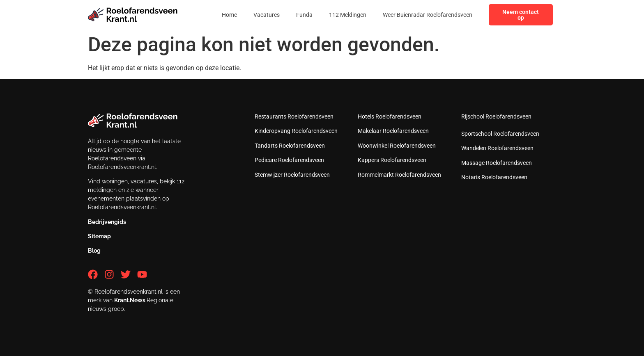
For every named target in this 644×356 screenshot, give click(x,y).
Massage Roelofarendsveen (497, 163)
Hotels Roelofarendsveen (390, 116)
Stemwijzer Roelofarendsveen (292, 175)
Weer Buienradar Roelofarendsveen (428, 15)
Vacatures (267, 15)
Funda (304, 15)
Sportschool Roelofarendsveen (500, 134)
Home (229, 15)
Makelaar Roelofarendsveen (393, 131)
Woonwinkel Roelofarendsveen (397, 146)
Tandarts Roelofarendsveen (290, 146)
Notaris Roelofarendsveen (494, 177)
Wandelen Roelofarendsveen (497, 148)
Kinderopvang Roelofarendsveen (296, 131)
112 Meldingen (348, 15)
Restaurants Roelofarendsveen (294, 116)
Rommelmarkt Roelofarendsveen (399, 175)
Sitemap (99, 236)
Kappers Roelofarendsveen (392, 160)
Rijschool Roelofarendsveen (496, 116)
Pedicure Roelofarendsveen (289, 160)
